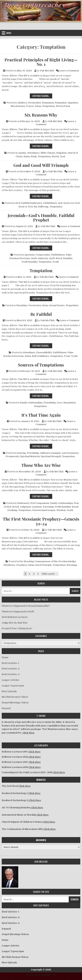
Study (34, 156)
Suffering (43, 207)
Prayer (30, 106)
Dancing (21, 453)
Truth (56, 262)
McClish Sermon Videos (15, 697)
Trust (67, 356)
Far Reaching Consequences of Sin (38, 561)
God (60, 203)
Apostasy (30, 255)
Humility (68, 258)
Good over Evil (71, 203)
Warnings (72, 565)
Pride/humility (30, 262)
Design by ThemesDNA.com (41, 975)
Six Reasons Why (41, 115)
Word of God (63, 106)
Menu (9, 33)
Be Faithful (41, 314)
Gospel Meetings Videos (15, 703)
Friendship (50, 403)
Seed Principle (43, 565)
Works (55, 156)
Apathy (22, 153)
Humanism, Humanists (54, 103)
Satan (38, 106)
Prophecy (22, 565)
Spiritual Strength (51, 456)
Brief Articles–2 (11, 669)
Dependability (44, 352)
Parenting (48, 507)
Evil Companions (40, 503)
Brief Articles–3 (11, 674)
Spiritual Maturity (30, 456)
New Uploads (9, 691)
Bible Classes (48, 153)
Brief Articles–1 (10, 663)
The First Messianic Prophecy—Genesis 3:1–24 (41, 521)
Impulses (73, 103)
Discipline (22, 305)
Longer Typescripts (13, 686)
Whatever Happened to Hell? (18, 612)
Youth (70, 510)
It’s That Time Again (41, 415)
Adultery (22, 103)
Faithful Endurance (32, 203)
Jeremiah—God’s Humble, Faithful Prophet (41, 218)
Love (60, 403)
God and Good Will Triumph (41, 165)
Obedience (9, 565)
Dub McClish (47, 71)
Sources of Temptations (41, 365)
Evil (18, 203)
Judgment (25, 507)
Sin (35, 207)
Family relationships (31, 403)
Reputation (70, 403)
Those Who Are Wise (41, 465)
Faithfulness (50, 203)
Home (5, 657)
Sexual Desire (57, 305)
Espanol (6, 708)
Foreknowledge (67, 561)
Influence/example (50, 453)
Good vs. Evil (25, 207)
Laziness (37, 507)
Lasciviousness (70, 453)
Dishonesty (23, 503)
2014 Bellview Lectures (15, 617)
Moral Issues (18, 106)
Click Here (28, 733)
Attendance (33, 153)
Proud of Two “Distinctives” (17, 628)
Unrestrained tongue (44, 510)
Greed (15, 507)
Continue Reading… (42, 96)
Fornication (34, 103)
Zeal (63, 156)
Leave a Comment (69, 71)
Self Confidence (40, 356)
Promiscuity (12, 456)
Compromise (43, 255)
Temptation (49, 106)
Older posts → (49, 574)
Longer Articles (10, 680)
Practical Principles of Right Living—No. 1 (41, 62)
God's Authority (40, 258)
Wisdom (61, 510)
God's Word (55, 258)
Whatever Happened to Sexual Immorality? (26, 606)
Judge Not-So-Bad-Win (14, 623)
